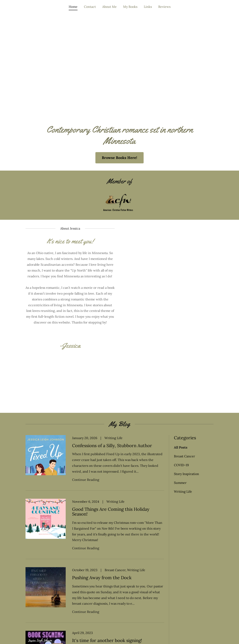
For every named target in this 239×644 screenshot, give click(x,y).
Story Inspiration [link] (186, 474)
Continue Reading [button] (86, 480)
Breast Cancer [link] (184, 456)
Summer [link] (180, 483)
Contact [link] (90, 7)
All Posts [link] (181, 447)
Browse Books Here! (119, 158)
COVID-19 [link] (181, 465)
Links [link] (148, 7)
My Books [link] (130, 7)
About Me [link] (109, 7)
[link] (95, 463)
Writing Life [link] (183, 491)
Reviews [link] (164, 7)
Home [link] (73, 7)
